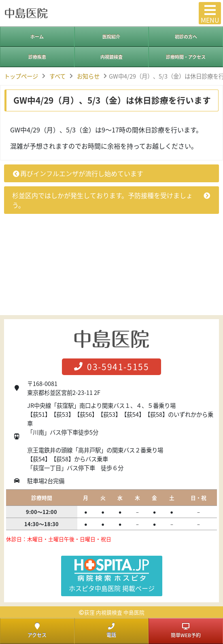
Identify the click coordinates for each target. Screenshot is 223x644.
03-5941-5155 (112, 367)
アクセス (37, 631)
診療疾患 (37, 57)
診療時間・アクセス (186, 57)
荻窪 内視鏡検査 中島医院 (114, 612)
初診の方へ (186, 37)
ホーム (37, 37)
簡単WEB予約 (186, 631)
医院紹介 (111, 37)
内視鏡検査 (111, 57)
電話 (111, 631)
